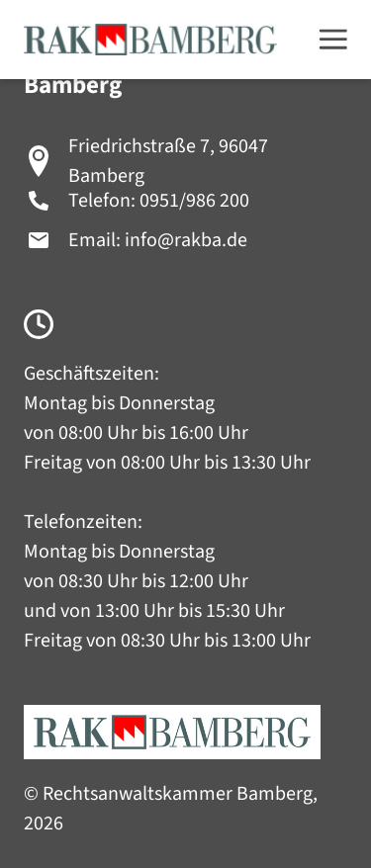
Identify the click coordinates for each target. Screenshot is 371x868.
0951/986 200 (194, 201)
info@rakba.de (186, 240)
